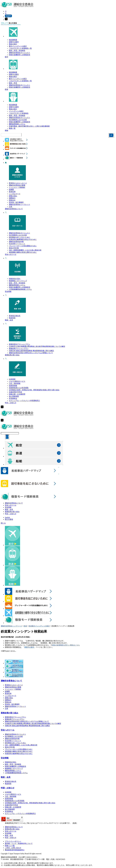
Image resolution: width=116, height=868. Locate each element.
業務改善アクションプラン (19, 349)
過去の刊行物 (14, 248)
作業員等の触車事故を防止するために (23, 239)
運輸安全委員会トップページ (11, 626)
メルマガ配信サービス (17, 381)
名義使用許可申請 (15, 392)
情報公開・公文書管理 (17, 394)
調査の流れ (13, 196)
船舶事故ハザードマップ (18, 281)
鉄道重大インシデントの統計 (39, 626)
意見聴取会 (13, 398)
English (7, 517)
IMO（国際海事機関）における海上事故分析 (25, 250)
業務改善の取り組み (12, 355)
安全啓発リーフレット (17, 244)
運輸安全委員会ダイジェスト (20, 53)
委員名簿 (12, 192)
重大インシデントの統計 (18, 46)
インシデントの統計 (16, 111)
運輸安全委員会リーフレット (20, 204)
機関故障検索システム (17, 124)
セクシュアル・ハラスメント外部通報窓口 (24, 401)
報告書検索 (13, 40)
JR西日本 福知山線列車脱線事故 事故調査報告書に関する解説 (31, 351)
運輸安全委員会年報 (16, 242)
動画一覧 (12, 128)
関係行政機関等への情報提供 (20, 55)
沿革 (11, 207)
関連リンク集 (10, 846)
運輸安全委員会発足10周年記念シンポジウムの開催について (31, 353)
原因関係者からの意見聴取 (19, 388)
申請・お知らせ (11, 403)
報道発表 (12, 318)
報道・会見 (9, 320)
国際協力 (12, 198)
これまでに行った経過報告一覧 (20, 48)
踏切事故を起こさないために (20, 237)
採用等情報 (13, 386)
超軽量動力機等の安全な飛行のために (23, 252)
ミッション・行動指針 (17, 187)
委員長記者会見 (15, 316)
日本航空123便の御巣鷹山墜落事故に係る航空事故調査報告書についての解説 (37, 346)
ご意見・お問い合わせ (13, 848)
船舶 (7, 130)
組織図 (11, 190)
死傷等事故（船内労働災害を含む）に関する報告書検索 (29, 126)
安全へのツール (11, 254)
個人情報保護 (14, 396)
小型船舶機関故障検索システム (20, 289)
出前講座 (12, 379)
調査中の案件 (14, 42)
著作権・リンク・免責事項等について (19, 844)
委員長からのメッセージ (18, 183)
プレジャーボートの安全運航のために (23, 246)
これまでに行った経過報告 (19, 113)
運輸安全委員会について (14, 209)
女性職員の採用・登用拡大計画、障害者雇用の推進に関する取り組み (34, 390)
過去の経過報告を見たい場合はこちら (66, 645)
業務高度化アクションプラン (20, 344)
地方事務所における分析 (18, 120)
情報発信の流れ (15, 279)
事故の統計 (13, 44)
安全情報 (8, 291)
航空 (7, 57)
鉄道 (7, 89)
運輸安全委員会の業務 (17, 185)
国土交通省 (9, 519)
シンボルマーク (15, 194)
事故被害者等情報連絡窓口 (15, 850)
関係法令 (12, 200)
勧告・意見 (13, 83)
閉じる (3, 523)
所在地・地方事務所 (16, 202)
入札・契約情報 (15, 383)
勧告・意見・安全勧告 (17, 50)
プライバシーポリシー (13, 841)
